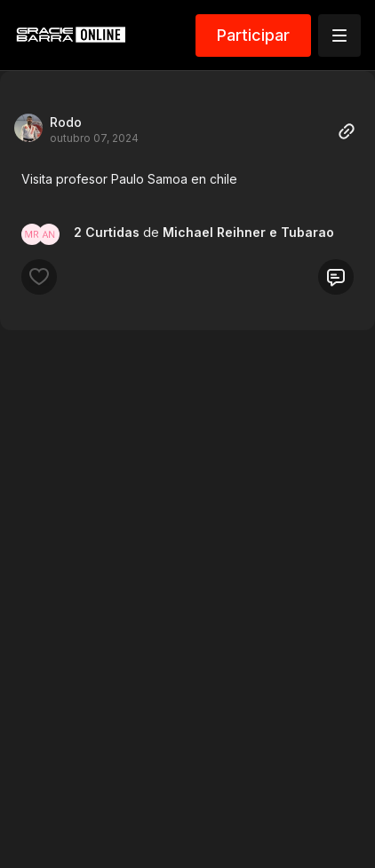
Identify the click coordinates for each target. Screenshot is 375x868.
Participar (253, 35)
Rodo (66, 122)
